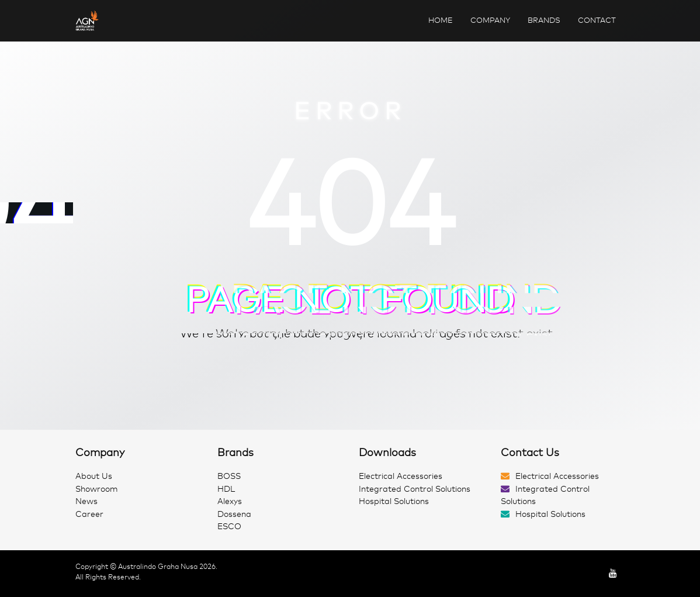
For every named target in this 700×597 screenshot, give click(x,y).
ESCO (229, 527)
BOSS (229, 476)
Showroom (97, 489)
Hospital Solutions (394, 501)
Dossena (234, 514)
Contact (597, 20)
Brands (544, 20)
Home (441, 20)
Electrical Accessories (401, 476)
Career (89, 514)
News (86, 501)
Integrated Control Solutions (415, 489)
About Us (94, 476)
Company (490, 20)
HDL (226, 489)
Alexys (230, 501)
